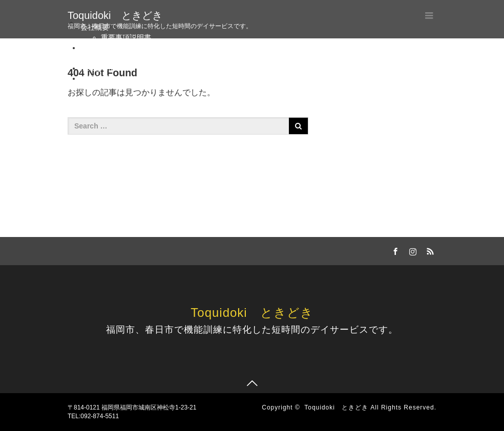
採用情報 (95, 78)
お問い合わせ (122, 58)
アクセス (95, 48)
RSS (429, 250)
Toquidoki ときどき (115, 15)
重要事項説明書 (126, 37)
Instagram (96, 68)
